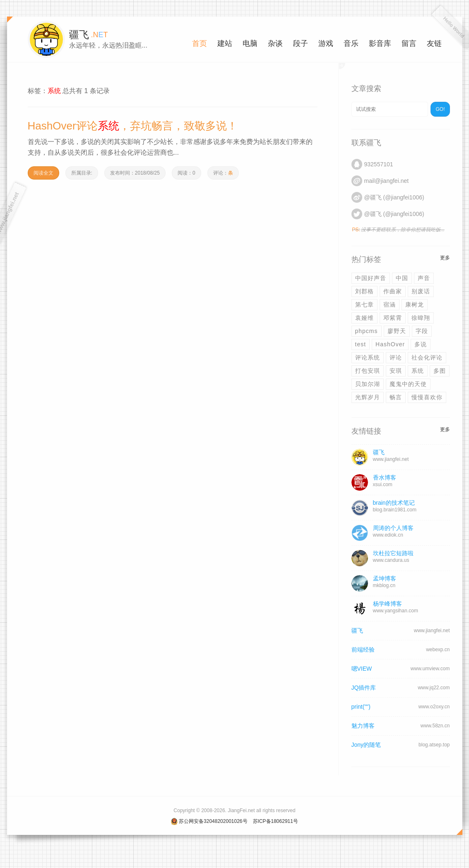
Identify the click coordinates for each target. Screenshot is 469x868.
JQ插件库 (364, 688)
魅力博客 (363, 726)
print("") (361, 707)
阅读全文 (43, 173)
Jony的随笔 (366, 745)
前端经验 (363, 650)
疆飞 (357, 631)
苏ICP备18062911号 (275, 821)
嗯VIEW (362, 669)
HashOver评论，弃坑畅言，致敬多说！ (133, 126)
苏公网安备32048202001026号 (213, 821)
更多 (445, 258)
